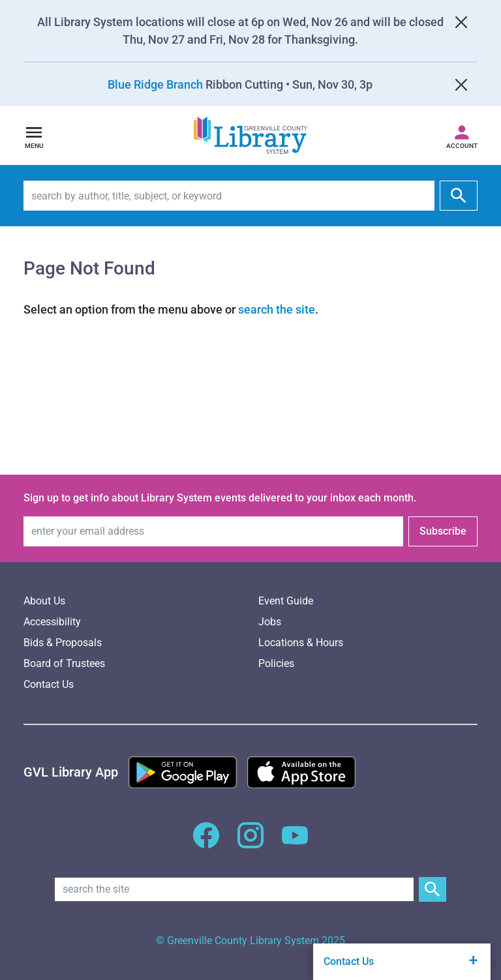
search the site (277, 309)
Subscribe (443, 531)
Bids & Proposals (63, 643)
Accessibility (52, 622)
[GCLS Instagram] (250, 843)
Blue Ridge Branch (155, 84)
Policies (276, 663)
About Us (44, 601)
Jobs (270, 622)
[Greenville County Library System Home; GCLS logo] (250, 136)
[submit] (459, 196)
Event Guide (286, 601)
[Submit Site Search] (433, 889)
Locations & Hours (301, 643)
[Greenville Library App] (71, 772)
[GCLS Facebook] (206, 843)
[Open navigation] (34, 136)
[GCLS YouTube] (295, 843)
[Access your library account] (462, 136)
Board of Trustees (64, 663)
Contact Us (49, 684)
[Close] (461, 22)
